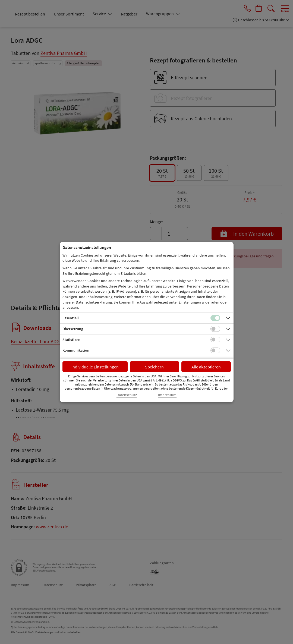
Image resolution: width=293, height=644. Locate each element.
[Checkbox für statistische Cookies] (215, 340)
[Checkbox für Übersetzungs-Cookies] (215, 329)
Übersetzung (73, 329)
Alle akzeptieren (206, 367)
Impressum (167, 395)
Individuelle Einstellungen (95, 367)
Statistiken (71, 340)
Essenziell (71, 318)
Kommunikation (76, 350)
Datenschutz (127, 395)
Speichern (154, 367)
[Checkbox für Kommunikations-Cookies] (215, 351)
